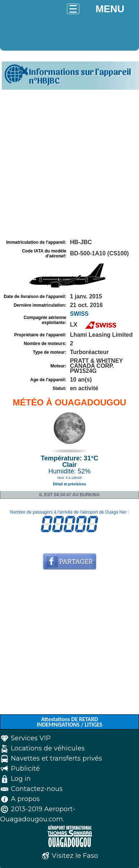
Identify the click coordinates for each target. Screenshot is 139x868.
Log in (21, 779)
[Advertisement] (69, 165)
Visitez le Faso (75, 856)
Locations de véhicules (48, 748)
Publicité (25, 769)
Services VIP (31, 738)
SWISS (79, 314)
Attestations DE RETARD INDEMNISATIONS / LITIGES (69, 722)
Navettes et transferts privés (56, 758)
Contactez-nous (37, 789)
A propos (25, 799)
